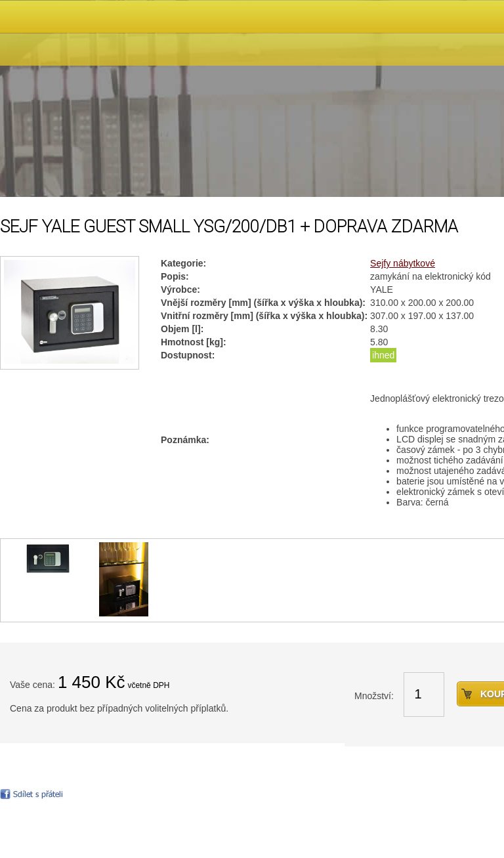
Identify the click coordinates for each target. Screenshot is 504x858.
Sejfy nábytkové (403, 263)
